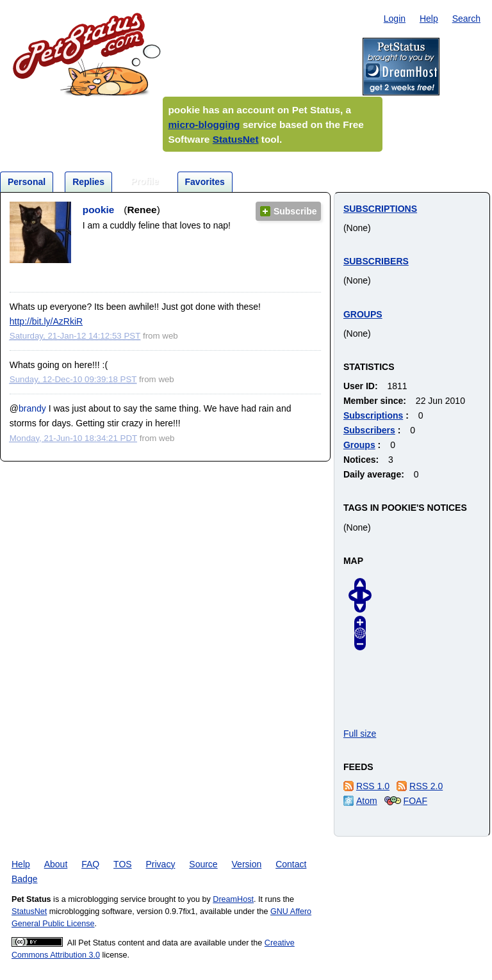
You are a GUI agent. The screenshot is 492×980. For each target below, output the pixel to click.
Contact (291, 864)
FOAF (415, 801)
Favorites (205, 182)
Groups (363, 314)
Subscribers (376, 261)
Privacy (161, 864)
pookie (99, 210)
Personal (27, 182)
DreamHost (233, 899)
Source (203, 864)
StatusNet (236, 139)
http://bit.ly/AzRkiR (46, 321)
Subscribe (295, 211)
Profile (145, 181)
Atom (367, 801)
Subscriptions (380, 209)
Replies (88, 182)
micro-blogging (204, 125)
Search (466, 19)
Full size (360, 734)
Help (429, 19)
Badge (24, 879)
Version (247, 864)
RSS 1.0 (373, 786)
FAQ (90, 864)
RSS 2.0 (426, 786)
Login (395, 19)
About (56, 864)
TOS (123, 864)
